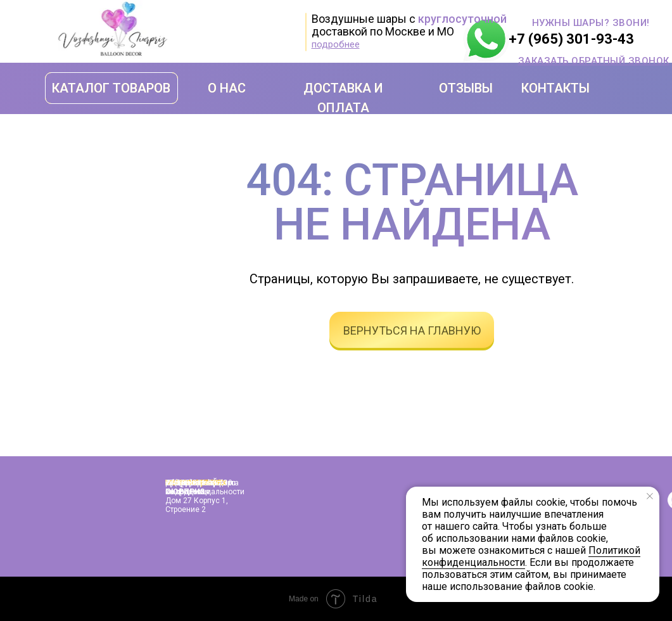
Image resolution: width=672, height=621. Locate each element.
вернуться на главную (412, 330)
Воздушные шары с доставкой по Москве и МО (409, 25)
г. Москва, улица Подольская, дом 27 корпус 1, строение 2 (197, 496)
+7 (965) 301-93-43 (571, 39)
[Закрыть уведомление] (650, 496)
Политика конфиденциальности (205, 487)
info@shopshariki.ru (200, 483)
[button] (594, 61)
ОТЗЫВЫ (466, 88)
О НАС (227, 88)
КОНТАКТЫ (555, 88)
